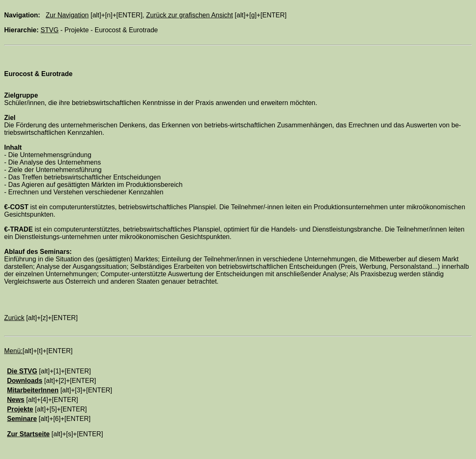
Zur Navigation (67, 15)
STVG (50, 30)
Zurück (14, 318)
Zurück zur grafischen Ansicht (189, 15)
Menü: (13, 351)
